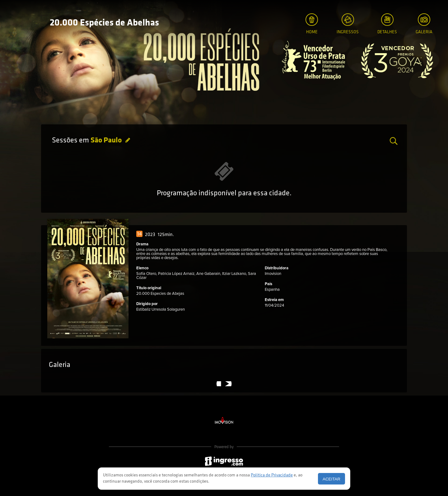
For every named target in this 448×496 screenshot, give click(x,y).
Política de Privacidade (272, 475)
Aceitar (331, 479)
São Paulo (107, 141)
